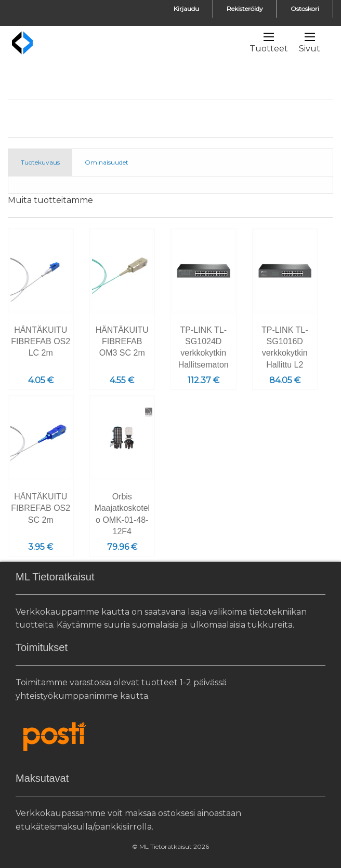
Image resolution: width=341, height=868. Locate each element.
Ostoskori (305, 9)
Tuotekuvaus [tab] (40, 162)
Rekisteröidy (245, 9)
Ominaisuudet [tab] (107, 162)
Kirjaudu (186, 9)
